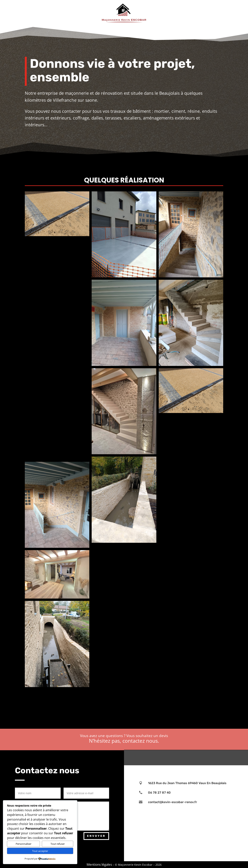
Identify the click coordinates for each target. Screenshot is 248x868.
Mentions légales (99, 864)
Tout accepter (40, 851)
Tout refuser (58, 844)
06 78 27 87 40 (159, 793)
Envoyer (96, 836)
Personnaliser (24, 844)
